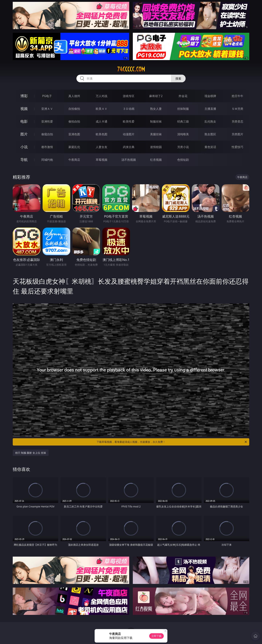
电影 (24, 121)
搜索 (178, 78)
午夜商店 (74, 160)
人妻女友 (102, 147)
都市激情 (47, 147)
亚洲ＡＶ (47, 109)
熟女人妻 (156, 109)
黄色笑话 (210, 147)
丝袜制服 (183, 109)
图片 (24, 134)
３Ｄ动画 (129, 109)
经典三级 (183, 121)
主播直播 (210, 109)
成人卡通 (102, 121)
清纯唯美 (183, 134)
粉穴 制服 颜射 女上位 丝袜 (31, 453)
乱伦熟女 (210, 121)
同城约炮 (47, 160)
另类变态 (237, 121)
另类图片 (237, 134)
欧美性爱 (129, 121)
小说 (24, 147)
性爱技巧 (237, 147)
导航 (24, 160)
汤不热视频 (129, 160)
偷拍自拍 (74, 121)
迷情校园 (156, 147)
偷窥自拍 (47, 134)
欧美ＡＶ (102, 109)
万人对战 (102, 96)
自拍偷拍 (74, 109)
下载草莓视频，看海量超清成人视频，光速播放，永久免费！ (172, 442)
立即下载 (156, 636)
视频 (24, 109)
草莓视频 (102, 160)
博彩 (24, 96)
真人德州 (74, 96)
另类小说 (183, 147)
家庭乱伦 (74, 147)
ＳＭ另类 (237, 109)
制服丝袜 (156, 121)
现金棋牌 (210, 96)
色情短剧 (183, 160)
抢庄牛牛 (237, 96)
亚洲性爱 (47, 121)
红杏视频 (156, 160)
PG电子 (47, 96)
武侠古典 (129, 147)
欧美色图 (102, 134)
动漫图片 (129, 134)
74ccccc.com (131, 69)
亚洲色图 (74, 134)
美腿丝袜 (156, 134)
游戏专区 (129, 96)
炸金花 (183, 96)
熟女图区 (210, 134)
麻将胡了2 (156, 96)
